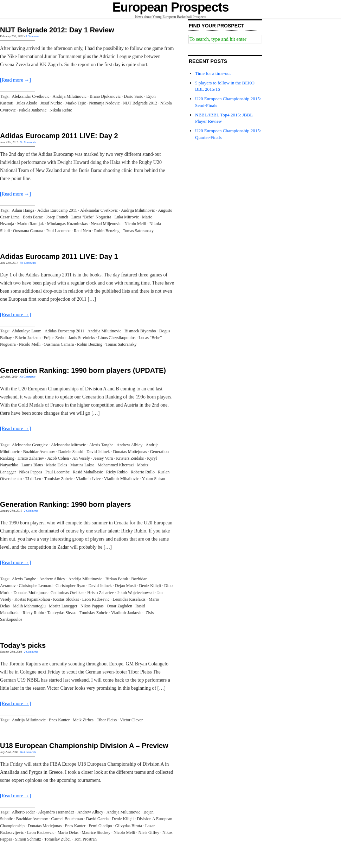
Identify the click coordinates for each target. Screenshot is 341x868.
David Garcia (97, 819)
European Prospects (171, 7)
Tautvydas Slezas (62, 613)
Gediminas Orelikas (67, 593)
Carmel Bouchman (67, 819)
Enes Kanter (59, 720)
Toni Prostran (85, 839)
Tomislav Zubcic (59, 479)
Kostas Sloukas (66, 599)
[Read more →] (15, 80)
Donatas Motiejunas (130, 452)
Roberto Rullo (143, 472)
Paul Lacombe (59, 231)
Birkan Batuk (117, 579)
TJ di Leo (33, 479)
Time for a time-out (213, 73)
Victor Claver (131, 720)
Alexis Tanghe (101, 445)
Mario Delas (57, 465)
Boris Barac (33, 217)
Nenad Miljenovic (106, 224)
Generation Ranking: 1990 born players (65, 504)
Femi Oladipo (100, 826)
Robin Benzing (107, 231)
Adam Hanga (23, 210)
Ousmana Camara (28, 231)
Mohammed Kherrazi (116, 465)
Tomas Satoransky (138, 231)
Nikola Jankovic (33, 110)
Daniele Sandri (71, 452)
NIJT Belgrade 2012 (140, 103)
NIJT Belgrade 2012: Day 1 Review (57, 30)
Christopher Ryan (70, 586)
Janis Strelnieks (82, 338)
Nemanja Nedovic (104, 103)
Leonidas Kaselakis (129, 599)
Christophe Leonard (36, 586)
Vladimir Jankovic (127, 613)
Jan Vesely (81, 458)
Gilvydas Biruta (129, 826)
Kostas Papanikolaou (32, 599)
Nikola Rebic (61, 110)
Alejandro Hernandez (56, 812)
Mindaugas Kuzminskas (67, 224)
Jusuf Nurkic (51, 103)
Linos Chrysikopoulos (117, 338)
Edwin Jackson (28, 338)
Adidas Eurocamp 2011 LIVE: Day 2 (59, 136)
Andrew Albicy (130, 445)
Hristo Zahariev (31, 458)
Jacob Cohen (58, 458)
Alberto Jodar (24, 812)
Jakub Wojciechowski (135, 593)
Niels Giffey (149, 832)
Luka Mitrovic (127, 217)
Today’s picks (23, 645)
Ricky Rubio (117, 472)
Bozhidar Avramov (39, 452)
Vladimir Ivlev (88, 479)
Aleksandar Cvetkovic (31, 96)
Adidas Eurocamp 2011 (57, 210)
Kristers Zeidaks (130, 458)
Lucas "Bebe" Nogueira (91, 217)
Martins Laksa (82, 465)
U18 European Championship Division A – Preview (84, 746)
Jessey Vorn (103, 458)
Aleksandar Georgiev (30, 445)
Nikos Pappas (31, 472)
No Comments (28, 142)
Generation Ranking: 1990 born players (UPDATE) (83, 370)
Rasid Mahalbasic (88, 472)
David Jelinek (98, 452)
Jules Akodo (27, 103)
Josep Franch (57, 217)
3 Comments (32, 36)
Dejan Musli (126, 586)
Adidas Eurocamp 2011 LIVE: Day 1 (59, 256)
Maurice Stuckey (96, 832)
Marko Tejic (76, 103)
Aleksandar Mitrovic (69, 445)
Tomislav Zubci (57, 839)
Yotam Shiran (154, 479)
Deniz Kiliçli (150, 586)
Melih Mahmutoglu (29, 606)
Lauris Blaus (32, 465)
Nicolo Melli (135, 224)
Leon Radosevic (96, 599)
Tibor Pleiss (107, 720)
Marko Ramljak (31, 224)
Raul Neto (82, 231)
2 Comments (31, 511)
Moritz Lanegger (63, 606)
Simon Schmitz (28, 839)
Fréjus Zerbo (54, 338)
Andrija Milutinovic (70, 96)
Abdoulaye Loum (27, 331)
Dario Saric (133, 96)
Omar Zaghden (120, 606)
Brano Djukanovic (105, 96)
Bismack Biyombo (140, 331)
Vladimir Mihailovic (121, 479)
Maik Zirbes (83, 720)
